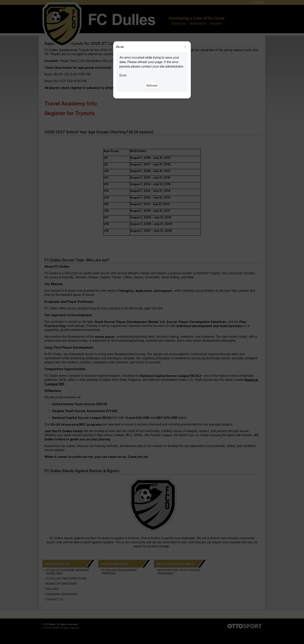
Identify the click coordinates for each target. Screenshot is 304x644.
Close (185, 47)
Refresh (152, 85)
